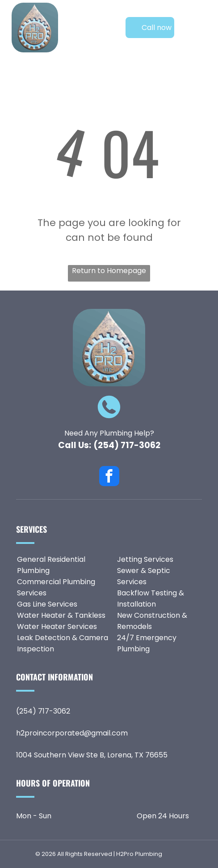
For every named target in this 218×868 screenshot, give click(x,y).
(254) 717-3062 (127, 445)
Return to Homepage (109, 271)
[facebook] (109, 477)
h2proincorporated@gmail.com (72, 733)
